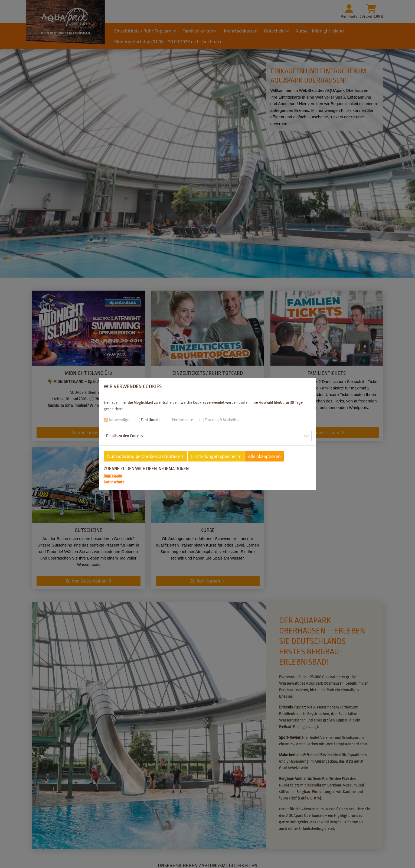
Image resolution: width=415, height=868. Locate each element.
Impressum (113, 476)
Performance (182, 420)
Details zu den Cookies (125, 436)
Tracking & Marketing (222, 420)
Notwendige (119, 420)
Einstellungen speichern (216, 456)
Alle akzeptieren (264, 456)
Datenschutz (114, 482)
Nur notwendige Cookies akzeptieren (145, 456)
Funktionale (151, 420)
